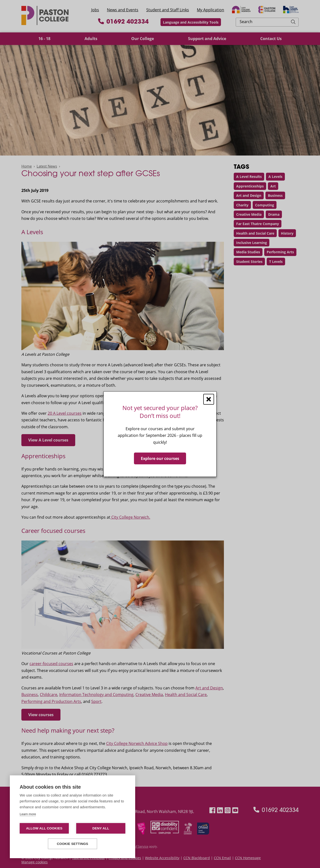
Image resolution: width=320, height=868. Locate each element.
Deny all (101, 828)
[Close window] (209, 399)
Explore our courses (160, 458)
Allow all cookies (44, 828)
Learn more (28, 814)
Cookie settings (73, 844)
